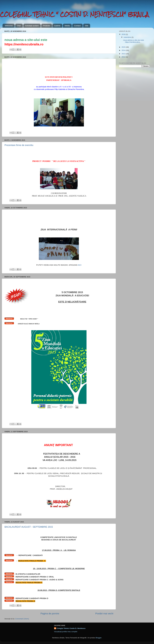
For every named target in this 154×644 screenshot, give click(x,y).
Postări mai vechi (104, 614)
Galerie (57, 26)
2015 (124, 47)
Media (67, 26)
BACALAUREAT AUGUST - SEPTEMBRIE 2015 (29, 527)
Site (87, 26)
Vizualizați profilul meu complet (66, 632)
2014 (124, 50)
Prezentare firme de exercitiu (19, 145)
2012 (124, 57)
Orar (19, 26)
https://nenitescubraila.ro (24, 44)
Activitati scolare (32, 26)
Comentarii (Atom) (22, 619)
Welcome (9, 26)
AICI (79, 265)
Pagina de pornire (50, 614)
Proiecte (47, 26)
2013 (124, 54)
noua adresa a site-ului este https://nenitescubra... (134, 41)
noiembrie (128, 37)
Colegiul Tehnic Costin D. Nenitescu (71, 628)
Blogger (99, 638)
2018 (124, 34)
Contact (77, 26)
